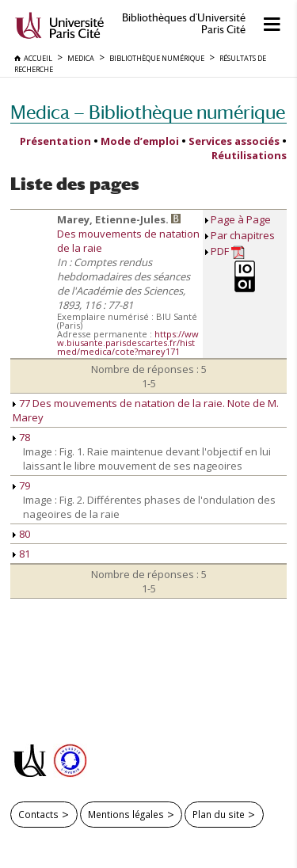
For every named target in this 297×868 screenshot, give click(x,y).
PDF (228, 251)
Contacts (38, 814)
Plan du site (219, 814)
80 (21, 534)
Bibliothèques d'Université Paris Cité (184, 24)
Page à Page (241, 219)
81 (21, 554)
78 (21, 437)
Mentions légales (126, 814)
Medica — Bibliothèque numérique (148, 112)
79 (21, 485)
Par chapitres (243, 235)
